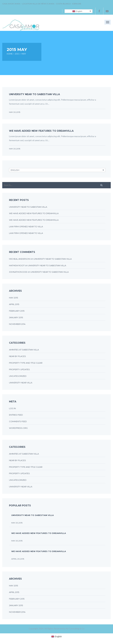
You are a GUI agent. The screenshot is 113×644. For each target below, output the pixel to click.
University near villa (21, 383)
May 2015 (13, 298)
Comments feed (18, 421)
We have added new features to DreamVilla (41, 131)
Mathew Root (17, 265)
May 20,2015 (15, 112)
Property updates (19, 369)
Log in (12, 408)
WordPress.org (18, 428)
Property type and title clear (26, 363)
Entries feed (16, 415)
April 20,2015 (18, 559)
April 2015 (14, 304)
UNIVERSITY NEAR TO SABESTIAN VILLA (34, 94)
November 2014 (17, 324)
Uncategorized (18, 376)
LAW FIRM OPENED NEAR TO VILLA (26, 227)
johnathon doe (18, 272)
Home (10, 54)
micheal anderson (20, 259)
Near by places (17, 356)
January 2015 (16, 317)
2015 (17, 54)
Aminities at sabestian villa (24, 350)
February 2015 (17, 311)
